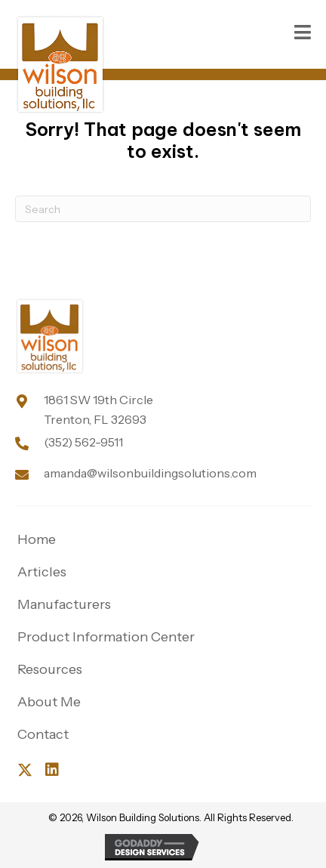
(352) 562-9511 (83, 442)
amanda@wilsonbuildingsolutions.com (150, 473)
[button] (25, 770)
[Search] (163, 209)
